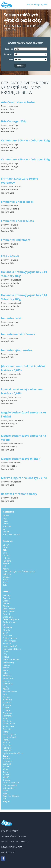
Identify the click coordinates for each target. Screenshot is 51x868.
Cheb (5, 625)
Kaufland (7, 561)
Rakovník (7, 748)
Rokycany (7, 751)
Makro (6, 569)
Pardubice (8, 713)
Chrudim (7, 630)
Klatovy (6, 670)
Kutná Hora (8, 678)
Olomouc (7, 705)
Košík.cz (7, 563)
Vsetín (6, 791)
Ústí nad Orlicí (10, 788)
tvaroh (6, 532)
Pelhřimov (8, 716)
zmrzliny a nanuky (11, 534)
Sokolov (6, 758)
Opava (6, 708)
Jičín (5, 654)
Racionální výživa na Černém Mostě (19, 571)
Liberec (6, 681)
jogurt (18, 280)
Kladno (6, 668)
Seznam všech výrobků (13, 836)
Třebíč (6, 777)
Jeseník (6, 652)
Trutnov (6, 780)
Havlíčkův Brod (10, 641)
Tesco (6, 582)
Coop (5, 553)
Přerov (6, 740)
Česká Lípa (8, 617)
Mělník (6, 689)
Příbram (7, 742)
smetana (19, 420)
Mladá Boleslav (10, 692)
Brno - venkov (9, 611)
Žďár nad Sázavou (11, 796)
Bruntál (6, 614)
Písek (5, 718)
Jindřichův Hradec (11, 660)
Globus (6, 555)
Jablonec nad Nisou (12, 649)
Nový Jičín (7, 700)
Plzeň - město (9, 724)
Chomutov (8, 627)
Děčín (6, 633)
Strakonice (8, 761)
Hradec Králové (10, 646)
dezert (18, 186)
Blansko (7, 603)
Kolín (5, 673)
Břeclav (6, 606)
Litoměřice (8, 684)
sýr (17, 106)
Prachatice (8, 729)
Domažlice (8, 636)
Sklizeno (7, 577)
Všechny (7, 595)
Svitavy (6, 767)
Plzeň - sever (9, 726)
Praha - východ (10, 734)
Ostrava (7, 710)
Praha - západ (9, 737)
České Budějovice (11, 619)
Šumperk (7, 764)
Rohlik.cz (7, 574)
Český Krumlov (10, 622)
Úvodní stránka (10, 831)
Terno (6, 580)
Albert (6, 547)
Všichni (6, 545)
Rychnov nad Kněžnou (13, 753)
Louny (6, 686)
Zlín (5, 799)
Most (5, 694)
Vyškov (6, 793)
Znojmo (6, 801)
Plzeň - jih (7, 721)
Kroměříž (7, 676)
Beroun (6, 601)
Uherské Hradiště (11, 783)
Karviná (6, 665)
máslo (18, 374)
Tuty (5, 585)
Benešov (7, 598)
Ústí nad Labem (10, 785)
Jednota (6, 558)
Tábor (6, 769)
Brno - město (9, 609)
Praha (6, 732)
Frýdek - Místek (10, 638)
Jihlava (6, 657)
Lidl (5, 566)
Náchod (7, 697)
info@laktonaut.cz (12, 847)
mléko (18, 463)
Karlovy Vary (9, 662)
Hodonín (7, 643)
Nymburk (7, 702)
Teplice (6, 775)
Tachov (6, 772)
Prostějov (7, 745)
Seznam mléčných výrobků (37, 4)
